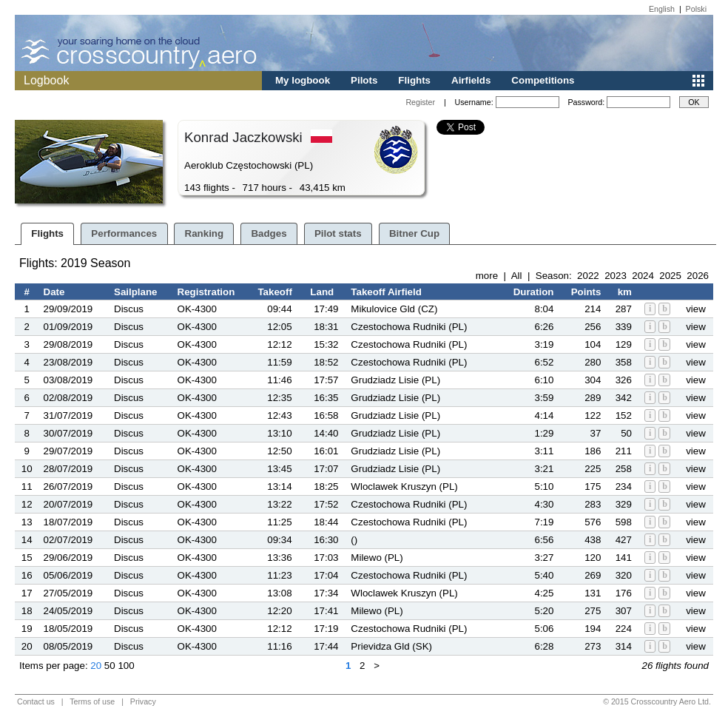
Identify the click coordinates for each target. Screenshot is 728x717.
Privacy (143, 701)
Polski (696, 9)
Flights (414, 80)
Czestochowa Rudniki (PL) (409, 327)
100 (126, 666)
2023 (616, 276)
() (354, 540)
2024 (643, 276)
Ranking (205, 233)
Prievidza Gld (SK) (391, 646)
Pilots (364, 80)
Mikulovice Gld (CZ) (394, 309)
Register (420, 102)
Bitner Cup (414, 233)
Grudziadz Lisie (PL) (395, 380)
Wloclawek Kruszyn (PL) (404, 487)
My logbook (303, 80)
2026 (698, 276)
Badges (269, 233)
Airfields (471, 80)
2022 (588, 276)
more (487, 276)
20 (96, 666)
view (696, 309)
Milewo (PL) (377, 558)
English (662, 9)
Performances (124, 233)
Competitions (543, 80)
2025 (670, 276)
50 (110, 666)
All (517, 276)
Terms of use (92, 701)
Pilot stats (338, 233)
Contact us (36, 701)
